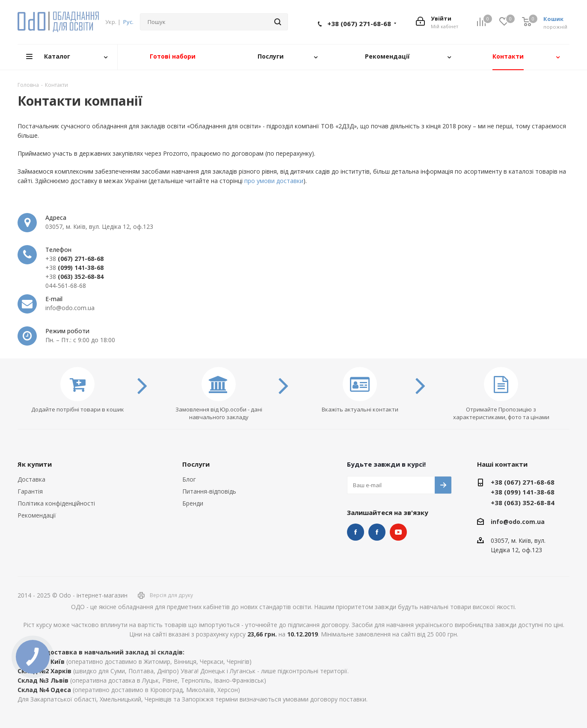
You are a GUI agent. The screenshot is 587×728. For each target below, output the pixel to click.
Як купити (35, 464)
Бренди (193, 503)
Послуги (196, 464)
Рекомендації (37, 515)
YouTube (398, 532)
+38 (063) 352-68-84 (523, 503)
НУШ (377, 532)
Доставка (31, 479)
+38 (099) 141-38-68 (523, 492)
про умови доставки (274, 181)
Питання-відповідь (209, 491)
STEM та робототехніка (356, 532)
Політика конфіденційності (56, 503)
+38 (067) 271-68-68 (359, 24)
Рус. (128, 22)
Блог (189, 479)
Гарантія (30, 491)
